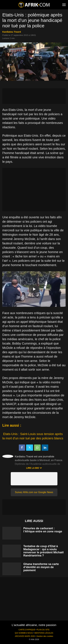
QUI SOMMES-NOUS (24, 633)
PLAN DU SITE (43, 630)
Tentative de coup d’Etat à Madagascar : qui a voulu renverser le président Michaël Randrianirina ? (43, 551)
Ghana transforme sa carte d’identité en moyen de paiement (41, 567)
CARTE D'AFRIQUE (27, 630)
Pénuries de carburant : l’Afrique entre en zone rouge (43, 530)
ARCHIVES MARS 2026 (25, 636)
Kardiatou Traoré (12, 32)
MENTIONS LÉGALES (44, 633)
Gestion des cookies (45, 636)
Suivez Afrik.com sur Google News (34, 492)
